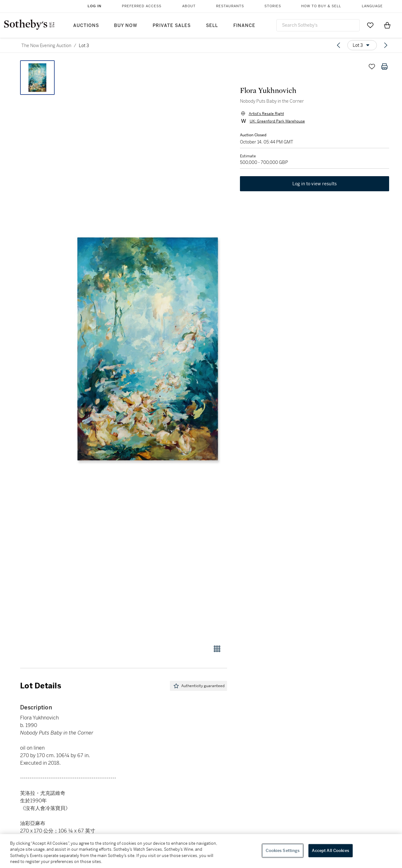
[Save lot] (372, 67)
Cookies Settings (283, 851)
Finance (244, 26)
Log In (95, 6)
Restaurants (230, 6)
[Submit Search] (352, 25)
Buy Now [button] (126, 26)
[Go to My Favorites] (370, 25)
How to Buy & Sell (321, 6)
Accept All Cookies (330, 851)
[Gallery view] (217, 649)
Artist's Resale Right (266, 114)
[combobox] (318, 25)
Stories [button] (273, 6)
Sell (212, 26)
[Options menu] (362, 45)
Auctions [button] (86, 26)
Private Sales (172, 26)
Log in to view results (315, 184)
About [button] (189, 6)
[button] (148, 349)
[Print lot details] (384, 67)
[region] (201, 851)
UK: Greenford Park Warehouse (277, 121)
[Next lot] (386, 45)
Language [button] (372, 6)
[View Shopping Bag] (387, 25)
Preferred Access (142, 6)
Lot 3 (84, 46)
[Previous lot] (339, 45)
